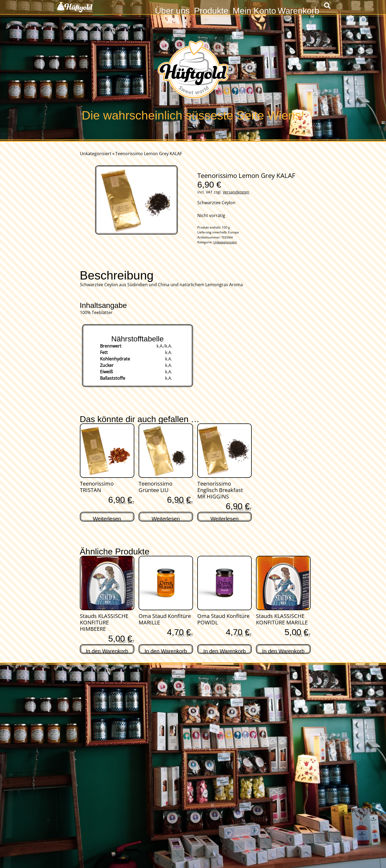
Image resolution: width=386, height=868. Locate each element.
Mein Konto (254, 10)
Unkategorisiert (96, 154)
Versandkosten (236, 192)
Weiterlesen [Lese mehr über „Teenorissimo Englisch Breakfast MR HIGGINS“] (224, 518)
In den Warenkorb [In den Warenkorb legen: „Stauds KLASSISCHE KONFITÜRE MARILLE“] (283, 651)
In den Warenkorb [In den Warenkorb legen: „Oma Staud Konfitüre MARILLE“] (166, 651)
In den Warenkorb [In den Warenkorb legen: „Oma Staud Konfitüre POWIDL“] (225, 651)
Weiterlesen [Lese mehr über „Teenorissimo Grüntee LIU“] (166, 518)
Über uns (172, 10)
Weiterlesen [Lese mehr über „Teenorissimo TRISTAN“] (107, 518)
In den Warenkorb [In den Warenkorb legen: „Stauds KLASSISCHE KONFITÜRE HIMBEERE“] (107, 651)
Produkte (211, 10)
